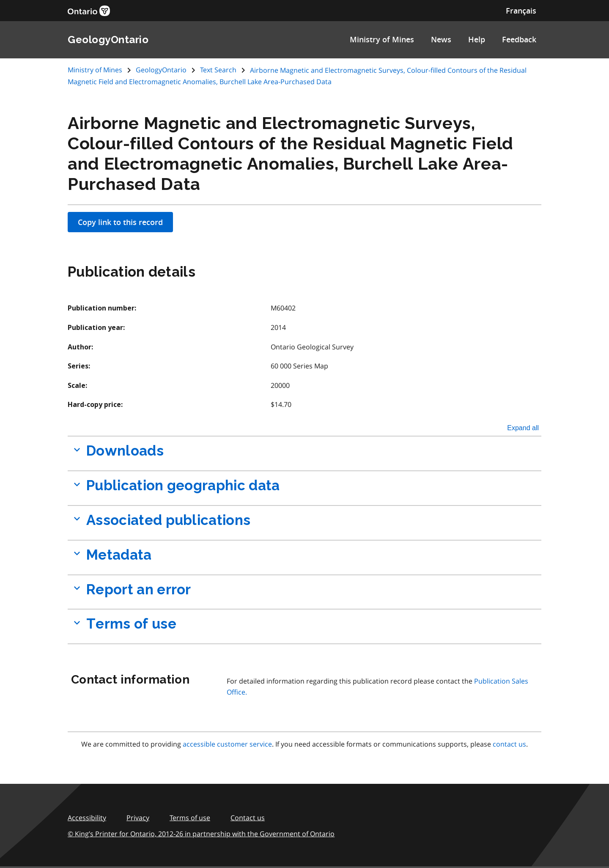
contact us (509, 744)
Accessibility (87, 818)
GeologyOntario (161, 70)
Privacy (138, 818)
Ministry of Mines (382, 39)
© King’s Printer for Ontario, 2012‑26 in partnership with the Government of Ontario (201, 834)
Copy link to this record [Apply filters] (120, 222)
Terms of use (190, 818)
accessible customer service (227, 744)
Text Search (218, 70)
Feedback (519, 39)
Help (477, 39)
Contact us (248, 818)
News (441, 39)
